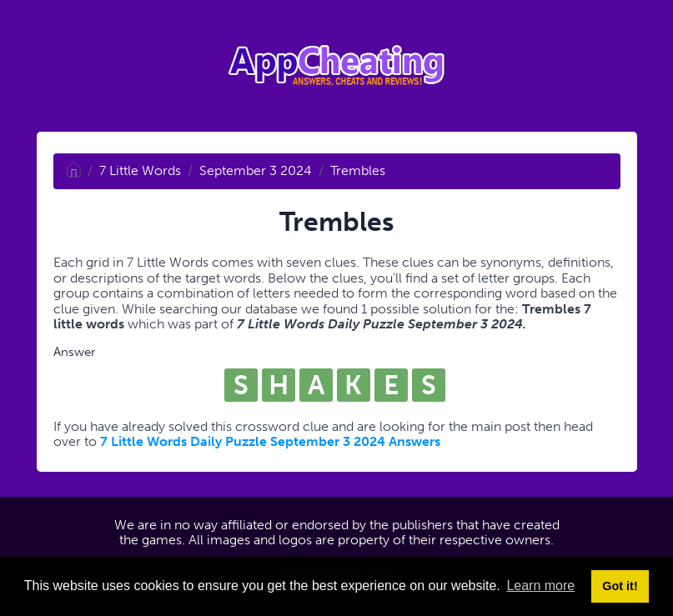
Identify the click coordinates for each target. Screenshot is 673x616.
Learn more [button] (540, 586)
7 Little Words (140, 170)
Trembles (358, 170)
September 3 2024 (256, 170)
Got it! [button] (620, 586)
